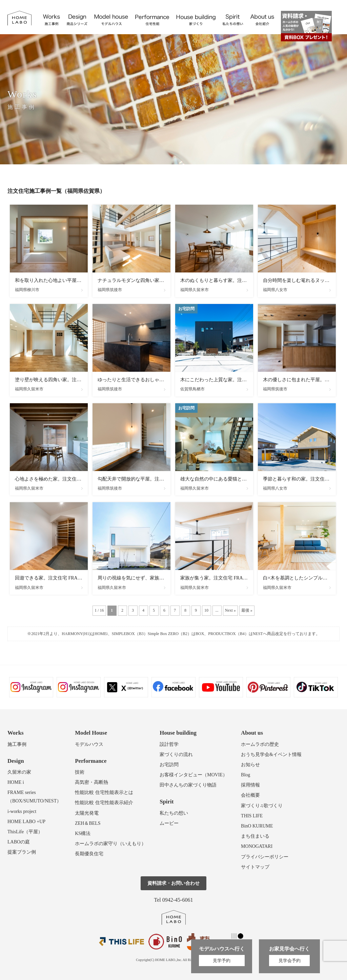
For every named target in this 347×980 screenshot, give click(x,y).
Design (16, 761)
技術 (80, 772)
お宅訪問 (169, 765)
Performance (91, 761)
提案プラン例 (22, 852)
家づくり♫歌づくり (262, 806)
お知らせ (250, 765)
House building (178, 733)
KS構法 (83, 833)
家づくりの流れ (176, 754)
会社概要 (250, 795)
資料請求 (306, 26)
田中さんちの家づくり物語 (188, 785)
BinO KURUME (257, 826)
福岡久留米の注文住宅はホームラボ (19, 18)
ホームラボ (174, 917)
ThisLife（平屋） (25, 832)
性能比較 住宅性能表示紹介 (104, 803)
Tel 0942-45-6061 (174, 900)
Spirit (167, 802)
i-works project (22, 811)
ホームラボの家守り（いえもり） (110, 844)
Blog (246, 775)
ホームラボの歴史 (260, 744)
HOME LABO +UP (26, 822)
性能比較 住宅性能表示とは (104, 792)
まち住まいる (255, 836)
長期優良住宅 (89, 854)
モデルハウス (89, 744)
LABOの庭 (19, 842)
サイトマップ (255, 867)
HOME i (16, 782)
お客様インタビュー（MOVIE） (193, 775)
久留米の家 (19, 772)
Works (16, 733)
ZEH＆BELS (88, 823)
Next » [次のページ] (230, 610)
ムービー (169, 823)
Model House (91, 733)
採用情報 (250, 785)
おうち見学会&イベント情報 (271, 754)
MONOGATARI (257, 846)
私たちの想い (174, 813)
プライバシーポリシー (265, 857)
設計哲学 (169, 744)
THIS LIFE (252, 816)
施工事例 (17, 744)
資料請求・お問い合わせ (173, 883)
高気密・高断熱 (91, 782)
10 (206, 610)
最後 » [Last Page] (247, 610)
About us (252, 733)
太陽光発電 (87, 813)
